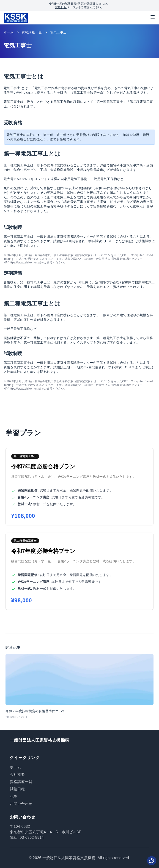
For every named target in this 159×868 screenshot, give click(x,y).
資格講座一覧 (32, 32)
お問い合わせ (21, 804)
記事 (14, 796)
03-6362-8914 (32, 837)
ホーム (9, 32)
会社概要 (17, 774)
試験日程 (61, 7)
